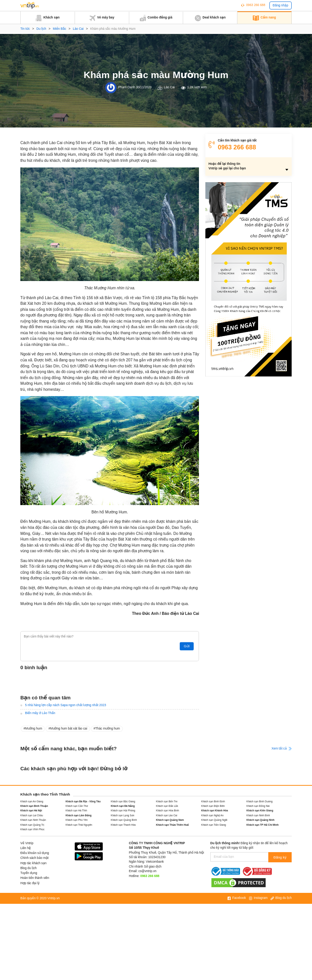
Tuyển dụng (29, 873)
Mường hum (34, 729)
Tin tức (25, 29)
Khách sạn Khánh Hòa (215, 810)
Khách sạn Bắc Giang (123, 801)
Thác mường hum (108, 729)
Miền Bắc (59, 29)
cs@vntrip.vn (147, 871)
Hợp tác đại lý (30, 883)
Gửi (188, 646)
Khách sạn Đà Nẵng (123, 806)
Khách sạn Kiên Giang (260, 810)
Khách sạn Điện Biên (213, 806)
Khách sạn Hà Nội (31, 810)
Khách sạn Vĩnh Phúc (32, 829)
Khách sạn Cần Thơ (77, 806)
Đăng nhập (281, 5)
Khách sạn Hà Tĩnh (76, 810)
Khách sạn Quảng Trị (32, 825)
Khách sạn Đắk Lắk (167, 806)
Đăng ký (281, 857)
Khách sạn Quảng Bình (124, 820)
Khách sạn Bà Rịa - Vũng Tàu (83, 801)
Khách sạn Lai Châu (32, 815)
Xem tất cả (282, 749)
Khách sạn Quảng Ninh (260, 820)
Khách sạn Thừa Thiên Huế (172, 825)
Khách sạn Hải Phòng (123, 810)
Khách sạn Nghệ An (212, 815)
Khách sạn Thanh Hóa (123, 825)
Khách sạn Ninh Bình (258, 815)
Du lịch (41, 29)
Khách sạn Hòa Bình (167, 810)
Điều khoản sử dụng (35, 853)
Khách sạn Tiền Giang (214, 825)
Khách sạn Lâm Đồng (79, 815)
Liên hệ (26, 848)
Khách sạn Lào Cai (167, 815)
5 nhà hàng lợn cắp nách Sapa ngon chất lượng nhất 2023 (65, 705)
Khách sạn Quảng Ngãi (214, 820)
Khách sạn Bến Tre (167, 801)
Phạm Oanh (127, 87)
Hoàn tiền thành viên (35, 878)
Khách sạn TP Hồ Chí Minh (262, 825)
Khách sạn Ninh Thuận (33, 820)
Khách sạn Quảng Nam (170, 820)
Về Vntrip (27, 843)
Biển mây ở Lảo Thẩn (40, 713)
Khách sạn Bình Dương (259, 801)
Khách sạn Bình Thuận (34, 806)
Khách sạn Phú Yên (77, 820)
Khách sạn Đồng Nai (258, 806)
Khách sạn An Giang (32, 801)
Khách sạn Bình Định (213, 801)
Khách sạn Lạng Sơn (123, 815)
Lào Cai (78, 29)
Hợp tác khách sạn (33, 863)
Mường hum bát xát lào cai (69, 729)
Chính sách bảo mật (34, 858)
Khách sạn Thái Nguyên (79, 825)
